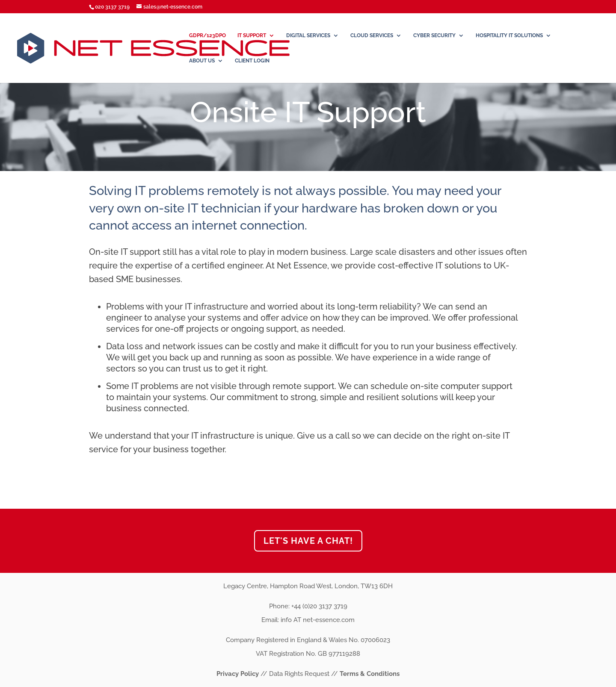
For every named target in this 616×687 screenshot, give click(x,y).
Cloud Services (372, 35)
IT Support (252, 35)
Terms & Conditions (370, 674)
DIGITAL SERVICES (308, 35)
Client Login (252, 61)
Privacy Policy (238, 674)
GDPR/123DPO (207, 35)
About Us (202, 61)
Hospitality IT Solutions (509, 35)
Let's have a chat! (308, 541)
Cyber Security (434, 35)
